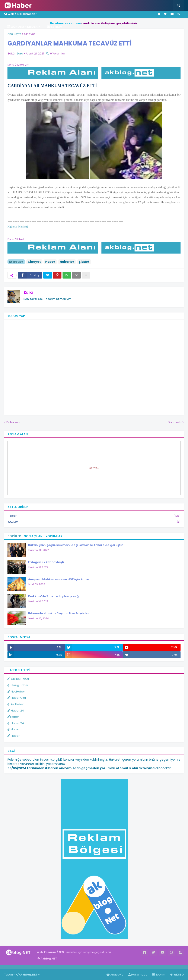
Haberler (67, 262)
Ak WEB (94, 468)
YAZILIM (94, 522)
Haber (50, 262)
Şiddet (84, 262)
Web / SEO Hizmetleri (21, 14)
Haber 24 (16, 711)
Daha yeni (13, 422)
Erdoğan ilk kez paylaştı (46, 562)
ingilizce (44, 967)
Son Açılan (33, 536)
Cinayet (29, 34)
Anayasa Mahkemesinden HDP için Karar (59, 579)
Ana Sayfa (15, 34)
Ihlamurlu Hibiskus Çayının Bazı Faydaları (59, 613)
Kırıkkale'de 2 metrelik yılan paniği (54, 596)
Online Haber (18, 679)
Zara (28, 292)
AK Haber (16, 704)
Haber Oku (17, 698)
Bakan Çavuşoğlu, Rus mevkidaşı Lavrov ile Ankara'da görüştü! (76, 545)
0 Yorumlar (58, 54)
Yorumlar (54, 536)
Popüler (14, 536)
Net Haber (16, 692)
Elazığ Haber (18, 685)
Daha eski (175, 422)
